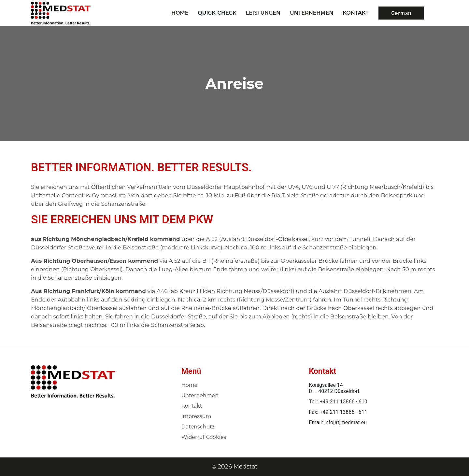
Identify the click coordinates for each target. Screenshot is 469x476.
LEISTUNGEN (263, 13)
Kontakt (192, 406)
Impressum (196, 416)
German (401, 13)
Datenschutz (198, 427)
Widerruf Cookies (204, 437)
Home (180, 13)
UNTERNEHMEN (312, 13)
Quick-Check (217, 13)
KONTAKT (355, 13)
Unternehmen (200, 395)
